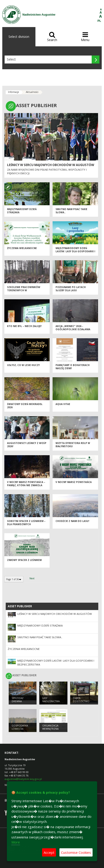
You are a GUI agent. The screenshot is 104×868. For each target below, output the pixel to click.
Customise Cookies (76, 852)
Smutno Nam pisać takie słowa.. (40, 637)
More (16, 842)
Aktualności (32, 92)
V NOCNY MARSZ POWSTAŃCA (74, 482)
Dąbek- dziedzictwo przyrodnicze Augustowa (82, 703)
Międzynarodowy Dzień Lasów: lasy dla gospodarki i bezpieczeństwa (75, 251)
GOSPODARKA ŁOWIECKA (20, 727)
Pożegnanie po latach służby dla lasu (71, 289)
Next (32, 578)
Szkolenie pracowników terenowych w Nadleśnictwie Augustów (24, 290)
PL (99, 21)
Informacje (13, 92)
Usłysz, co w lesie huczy (23, 365)
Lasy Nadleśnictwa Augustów (51, 701)
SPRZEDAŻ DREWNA (18, 700)
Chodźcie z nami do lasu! (72, 521)
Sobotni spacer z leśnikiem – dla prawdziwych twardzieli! (26, 524)
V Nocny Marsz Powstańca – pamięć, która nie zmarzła (26, 484)
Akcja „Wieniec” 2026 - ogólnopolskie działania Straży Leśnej (73, 329)
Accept (49, 852)
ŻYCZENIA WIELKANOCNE (22, 248)
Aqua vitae (63, 404)
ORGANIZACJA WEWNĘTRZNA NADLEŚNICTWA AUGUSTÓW (51, 731)
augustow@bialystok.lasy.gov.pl (23, 779)
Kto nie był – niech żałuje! (24, 326)
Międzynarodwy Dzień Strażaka (40, 625)
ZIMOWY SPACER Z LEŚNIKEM (24, 560)
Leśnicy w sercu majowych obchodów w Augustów (51, 165)
